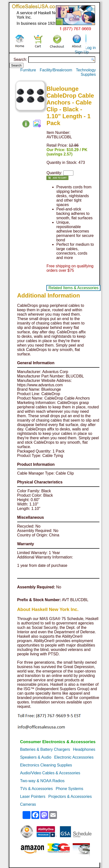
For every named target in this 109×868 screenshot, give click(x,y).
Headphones (84, 749)
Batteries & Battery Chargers (45, 749)
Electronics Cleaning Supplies (46, 765)
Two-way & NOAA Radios (42, 781)
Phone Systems (69, 789)
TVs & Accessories (36, 789)
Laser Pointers (33, 797)
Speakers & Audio (36, 757)
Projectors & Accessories (70, 797)
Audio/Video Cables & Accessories (50, 773)
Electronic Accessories (74, 757)
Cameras (28, 804)
